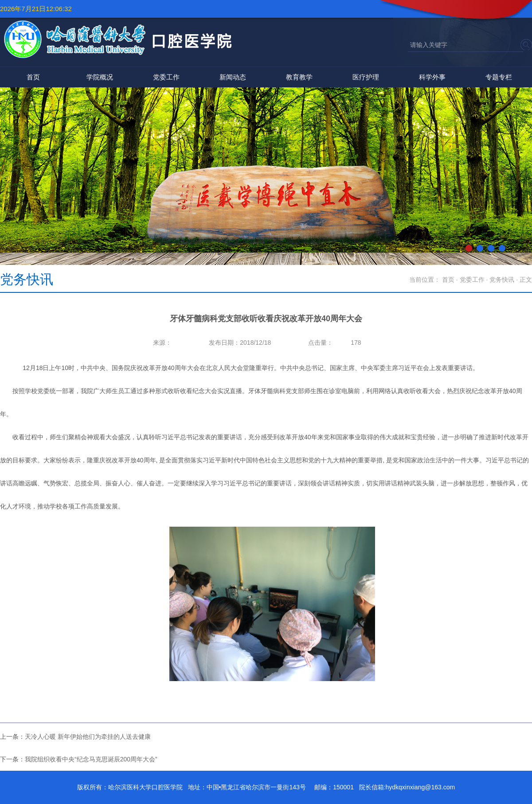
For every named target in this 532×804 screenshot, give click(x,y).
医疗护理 (366, 77)
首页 (33, 77)
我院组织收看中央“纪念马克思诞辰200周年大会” (91, 759)
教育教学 (299, 77)
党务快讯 (502, 280)
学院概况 (100, 77)
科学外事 (432, 77)
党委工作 (166, 77)
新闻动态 (233, 77)
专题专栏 (499, 77)
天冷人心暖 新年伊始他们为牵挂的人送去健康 (88, 737)
